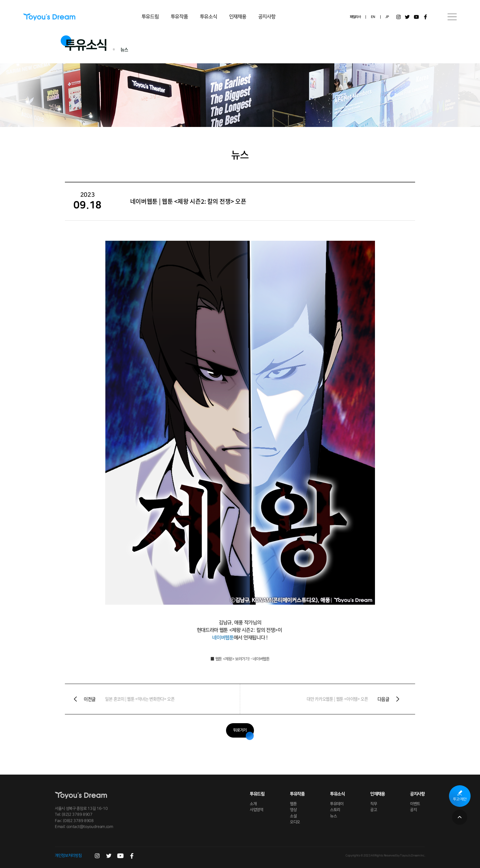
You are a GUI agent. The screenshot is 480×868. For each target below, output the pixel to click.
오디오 (295, 822)
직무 (374, 804)
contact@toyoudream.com (90, 827)
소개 (253, 804)
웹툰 (293, 804)
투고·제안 (460, 799)
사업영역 (257, 810)
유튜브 (416, 17)
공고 (374, 810)
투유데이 (337, 804)
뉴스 (333, 816)
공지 (414, 810)
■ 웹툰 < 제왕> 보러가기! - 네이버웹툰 (240, 659)
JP (387, 17)
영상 (293, 810)
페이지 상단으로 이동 (460, 817)
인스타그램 (398, 17)
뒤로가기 (240, 730)
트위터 (407, 17)
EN (373, 17)
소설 (293, 816)
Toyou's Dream (49, 17)
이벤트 (415, 804)
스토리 (335, 810)
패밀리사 (355, 17)
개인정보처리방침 (68, 855)
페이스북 (425, 17)
